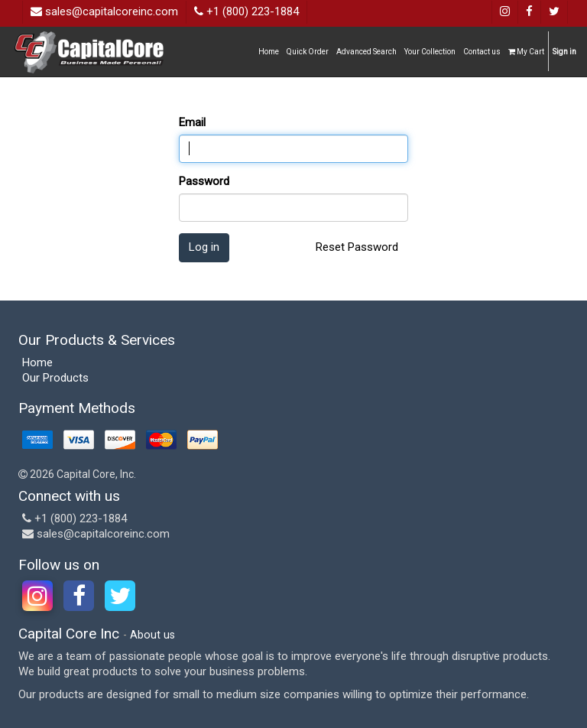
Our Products (55, 378)
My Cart (526, 52)
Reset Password (357, 247)
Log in (204, 247)
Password (204, 181)
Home (37, 362)
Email (192, 122)
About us (152, 635)
